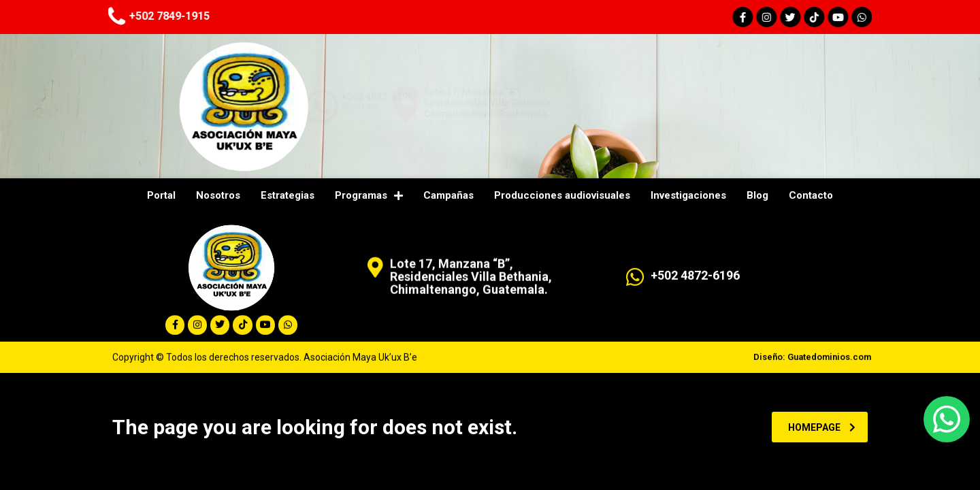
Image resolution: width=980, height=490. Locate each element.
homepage (822, 427)
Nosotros (218, 195)
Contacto (811, 195)
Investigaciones (688, 195)
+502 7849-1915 (99, 16)
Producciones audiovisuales (562, 195)
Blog (757, 195)
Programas (369, 196)
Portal (161, 195)
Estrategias (288, 195)
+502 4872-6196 (526, 97)
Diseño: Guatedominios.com (812, 364)
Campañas (448, 195)
